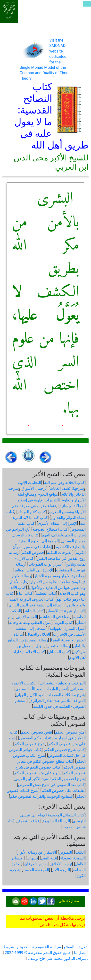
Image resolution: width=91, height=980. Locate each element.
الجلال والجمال (38, 634)
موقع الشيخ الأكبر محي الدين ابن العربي (9, 11)
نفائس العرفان (36, 864)
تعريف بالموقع (75, 947)
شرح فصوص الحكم (30, 744)
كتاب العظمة (46, 593)
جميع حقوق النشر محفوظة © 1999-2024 (38, 953)
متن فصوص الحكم (70, 732)
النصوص (65, 852)
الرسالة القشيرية (56, 821)
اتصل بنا (80, 953)
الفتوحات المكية (60, 553)
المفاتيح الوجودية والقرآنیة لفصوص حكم (42, 796)
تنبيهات (32, 858)
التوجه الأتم (61, 870)
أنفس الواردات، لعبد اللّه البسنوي (42, 689)
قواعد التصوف (28, 821)
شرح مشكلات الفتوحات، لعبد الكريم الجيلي (50, 695)
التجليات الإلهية (29, 483)
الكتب (80, 852)
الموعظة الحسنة (36, 870)
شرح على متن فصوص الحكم (37, 773)
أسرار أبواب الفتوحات (45, 564)
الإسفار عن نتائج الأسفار (66, 611)
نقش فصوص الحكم (36, 732)
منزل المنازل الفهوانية (67, 628)
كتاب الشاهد (34, 611)
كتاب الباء (25, 593)
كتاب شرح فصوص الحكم (65, 750)
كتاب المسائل (59, 652)
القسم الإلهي (27, 617)
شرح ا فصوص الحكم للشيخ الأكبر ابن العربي (50, 779)
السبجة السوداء (72, 858)
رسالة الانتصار (59, 646)
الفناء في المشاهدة (55, 617)
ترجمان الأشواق (34, 488)
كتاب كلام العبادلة (32, 512)
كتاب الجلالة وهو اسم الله (64, 483)
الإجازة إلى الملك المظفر (33, 570)
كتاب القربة (64, 623)
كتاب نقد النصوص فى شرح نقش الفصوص (51, 785)
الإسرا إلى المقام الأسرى (58, 523)
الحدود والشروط (16, 947)
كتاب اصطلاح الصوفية (50, 529)
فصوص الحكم (33, 553)
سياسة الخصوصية (47, 947)
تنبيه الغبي (49, 858)
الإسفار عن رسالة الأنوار (37, 852)
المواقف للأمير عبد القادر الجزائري (57, 701)
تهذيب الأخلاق (61, 864)
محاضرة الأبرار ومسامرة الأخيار (59, 576)
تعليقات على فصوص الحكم (63, 791)
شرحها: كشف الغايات (67, 488)
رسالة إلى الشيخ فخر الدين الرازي (36, 605)
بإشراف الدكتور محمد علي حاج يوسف (58, 958)
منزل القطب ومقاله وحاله (30, 623)
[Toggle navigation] (87, 4)
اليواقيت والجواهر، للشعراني (62, 683)
